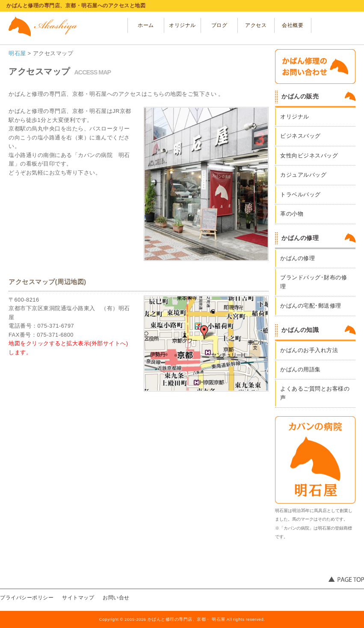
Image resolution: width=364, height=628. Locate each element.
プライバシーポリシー (27, 598)
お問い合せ (116, 598)
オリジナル (182, 25)
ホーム (146, 25)
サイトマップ (78, 598)
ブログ (219, 25)
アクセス (256, 25)
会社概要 (293, 25)
